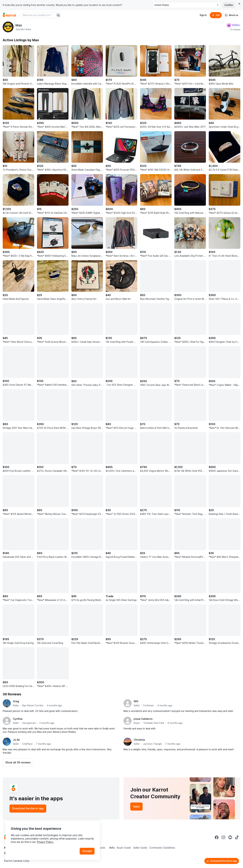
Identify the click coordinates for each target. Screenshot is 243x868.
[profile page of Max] (8, 27)
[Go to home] (9, 15)
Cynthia (18, 719)
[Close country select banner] (239, 4)
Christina (139, 740)
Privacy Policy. (45, 842)
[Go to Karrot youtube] (230, 837)
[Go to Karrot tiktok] (237, 837)
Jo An (16, 740)
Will (136, 701)
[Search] (58, 15)
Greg (16, 701)
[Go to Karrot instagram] (223, 837)
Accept (87, 851)
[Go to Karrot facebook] (217, 837)
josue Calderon (143, 719)
